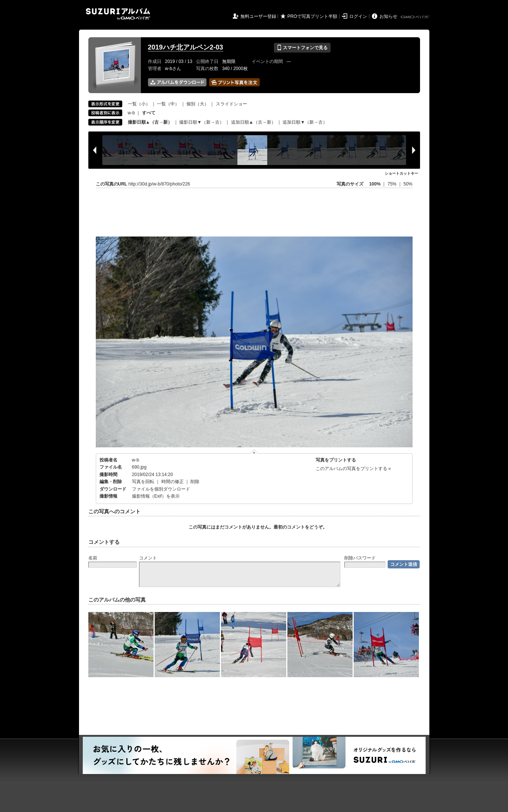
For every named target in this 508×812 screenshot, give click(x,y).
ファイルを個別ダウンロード (161, 489)
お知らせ (388, 16)
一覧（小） (139, 104)
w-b (131, 113)
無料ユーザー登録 (258, 16)
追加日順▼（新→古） (305, 122)
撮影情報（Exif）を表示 (156, 496)
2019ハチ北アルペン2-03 (186, 47)
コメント (148, 558)
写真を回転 (143, 482)
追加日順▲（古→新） (253, 122)
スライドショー (231, 104)
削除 (195, 482)
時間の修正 (173, 482)
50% (408, 184)
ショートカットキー (401, 173)
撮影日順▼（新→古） (202, 122)
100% (375, 184)
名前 (93, 558)
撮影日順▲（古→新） (150, 122)
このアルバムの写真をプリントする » (353, 469)
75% (393, 184)
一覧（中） (168, 104)
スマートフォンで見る (302, 48)
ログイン (358, 16)
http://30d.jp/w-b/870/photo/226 (159, 184)
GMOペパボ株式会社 (416, 17)
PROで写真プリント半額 (312, 16)
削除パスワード (360, 558)
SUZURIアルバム (118, 14)
